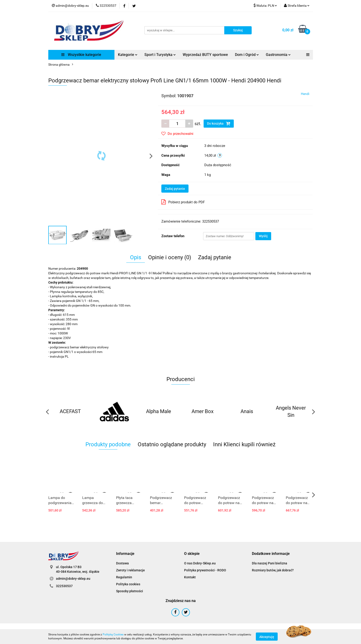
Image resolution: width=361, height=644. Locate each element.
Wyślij (263, 236)
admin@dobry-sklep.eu (73, 579)
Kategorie (128, 55)
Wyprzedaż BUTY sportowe (205, 55)
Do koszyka (219, 123)
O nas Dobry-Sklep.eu (200, 563)
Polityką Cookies (113, 634)
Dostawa (122, 563)
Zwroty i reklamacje (130, 570)
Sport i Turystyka (160, 55)
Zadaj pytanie (175, 189)
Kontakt (190, 577)
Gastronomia (278, 55)
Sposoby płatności (130, 591)
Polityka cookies (128, 584)
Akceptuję (267, 637)
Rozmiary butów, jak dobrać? (273, 570)
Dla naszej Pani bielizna (270, 563)
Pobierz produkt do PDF (183, 202)
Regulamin (124, 577)
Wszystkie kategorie (81, 55)
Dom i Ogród (247, 55)
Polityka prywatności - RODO (205, 570)
